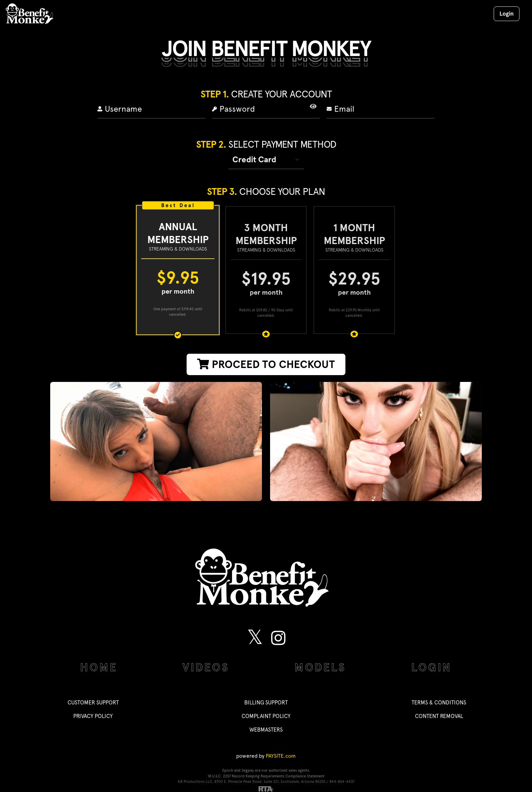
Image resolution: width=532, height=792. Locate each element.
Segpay (248, 770)
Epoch (228, 770)
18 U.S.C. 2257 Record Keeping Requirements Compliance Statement (266, 776)
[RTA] (266, 788)
